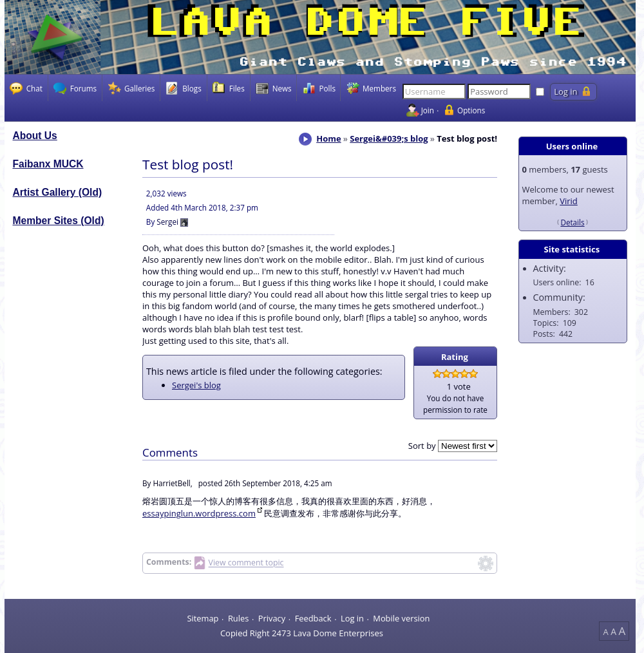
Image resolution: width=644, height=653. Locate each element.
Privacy (272, 618)
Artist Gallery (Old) (58, 192)
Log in (352, 618)
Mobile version (401, 618)
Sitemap (203, 618)
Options (471, 110)
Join (428, 110)
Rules (238, 618)
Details (572, 222)
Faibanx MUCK (48, 164)
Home (328, 138)
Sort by (422, 446)
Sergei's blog (196, 385)
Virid (569, 201)
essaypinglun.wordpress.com (199, 513)
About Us (35, 136)
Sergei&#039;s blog (389, 138)
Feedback (313, 618)
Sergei (167, 222)
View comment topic (246, 563)
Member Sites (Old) (59, 221)
